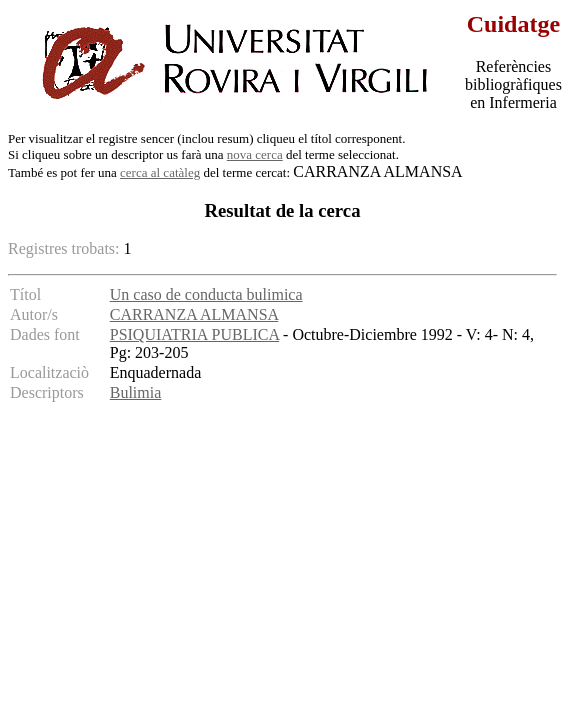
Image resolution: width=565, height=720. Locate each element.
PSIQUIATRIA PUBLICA (194, 334)
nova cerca (255, 154)
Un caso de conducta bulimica (206, 294)
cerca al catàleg (160, 172)
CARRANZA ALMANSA (194, 314)
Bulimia (136, 392)
